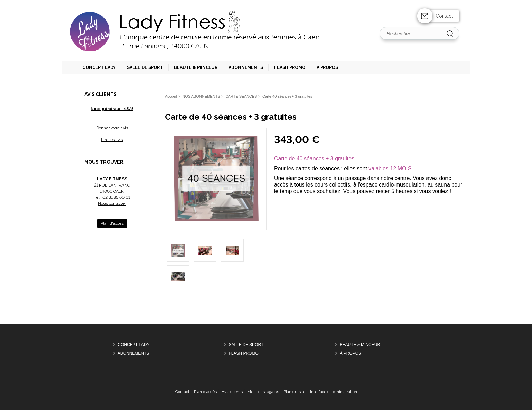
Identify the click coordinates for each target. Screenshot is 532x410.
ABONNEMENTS (134, 353)
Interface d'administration (334, 392)
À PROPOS (350, 353)
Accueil (171, 96)
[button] (142, 67)
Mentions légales (263, 392)
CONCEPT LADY (134, 345)
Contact (444, 16)
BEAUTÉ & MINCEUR (360, 345)
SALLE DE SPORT (246, 345)
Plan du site (294, 392)
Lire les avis (112, 140)
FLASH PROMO (243, 353)
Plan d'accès (205, 392)
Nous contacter (112, 203)
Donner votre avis (112, 128)
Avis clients (232, 392)
